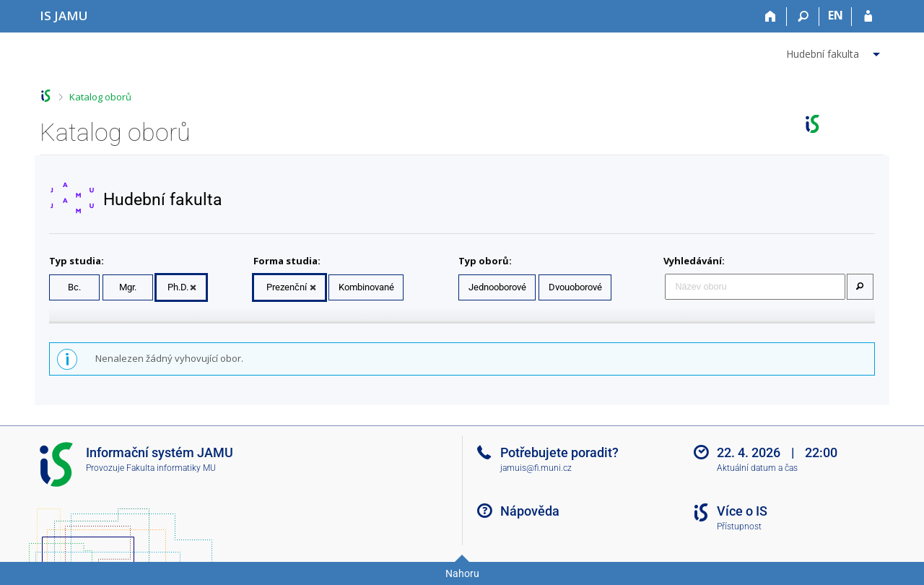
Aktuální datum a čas (757, 468)
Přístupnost (739, 526)
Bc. (74, 287)
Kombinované (366, 287)
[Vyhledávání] (803, 17)
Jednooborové (497, 287)
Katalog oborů (100, 97)
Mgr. (128, 287)
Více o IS (742, 511)
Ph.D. (178, 287)
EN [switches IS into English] (836, 15)
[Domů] (771, 17)
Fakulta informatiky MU (171, 468)
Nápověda (530, 511)
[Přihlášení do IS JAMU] (868, 17)
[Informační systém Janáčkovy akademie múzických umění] (64, 16)
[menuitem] (835, 51)
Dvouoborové (575, 287)
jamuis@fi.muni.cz (536, 468)
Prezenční (287, 287)
